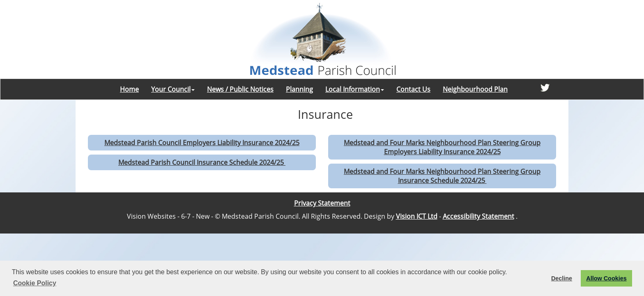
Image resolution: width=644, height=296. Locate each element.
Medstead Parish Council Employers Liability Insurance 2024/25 (202, 143)
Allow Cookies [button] (606, 278)
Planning (299, 89)
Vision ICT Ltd (417, 216)
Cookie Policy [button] (35, 283)
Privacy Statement (322, 203)
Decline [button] (562, 278)
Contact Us (413, 89)
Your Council (173, 89)
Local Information (355, 89)
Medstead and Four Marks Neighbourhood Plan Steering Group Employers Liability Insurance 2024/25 (442, 147)
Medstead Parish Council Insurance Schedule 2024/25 (202, 162)
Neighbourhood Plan (475, 89)
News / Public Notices (240, 89)
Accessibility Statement (478, 216)
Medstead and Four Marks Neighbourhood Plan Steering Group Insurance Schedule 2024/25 (442, 176)
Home (129, 89)
